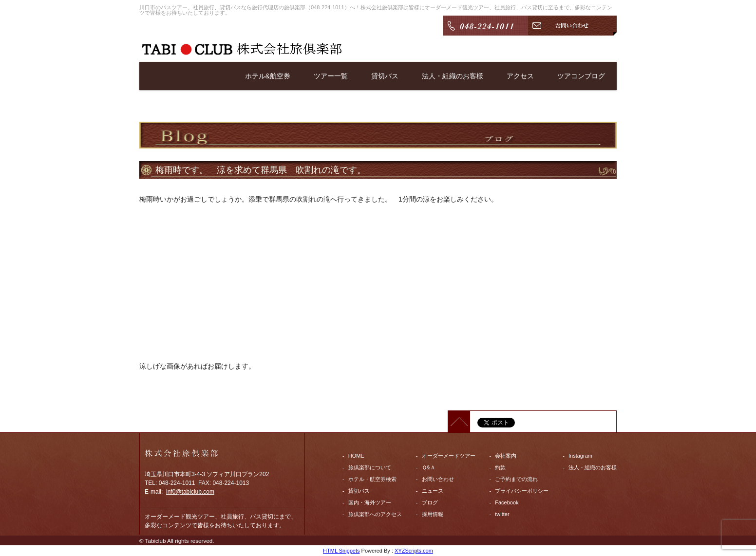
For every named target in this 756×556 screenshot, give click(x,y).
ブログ (430, 502)
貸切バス (385, 76)
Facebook (507, 502)
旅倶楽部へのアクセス (375, 514)
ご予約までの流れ (516, 479)
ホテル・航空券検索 (372, 479)
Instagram (580, 456)
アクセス (520, 76)
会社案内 (506, 456)
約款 (500, 467)
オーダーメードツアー (449, 456)
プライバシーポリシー (522, 491)
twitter (502, 514)
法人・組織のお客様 (453, 76)
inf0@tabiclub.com (190, 492)
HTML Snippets (341, 551)
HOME (356, 456)
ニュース (433, 491)
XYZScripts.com (414, 551)
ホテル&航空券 (268, 76)
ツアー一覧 (331, 76)
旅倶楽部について (370, 467)
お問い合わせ (438, 479)
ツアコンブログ (581, 76)
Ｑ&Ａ (429, 467)
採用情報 (433, 514)
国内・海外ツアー (370, 502)
